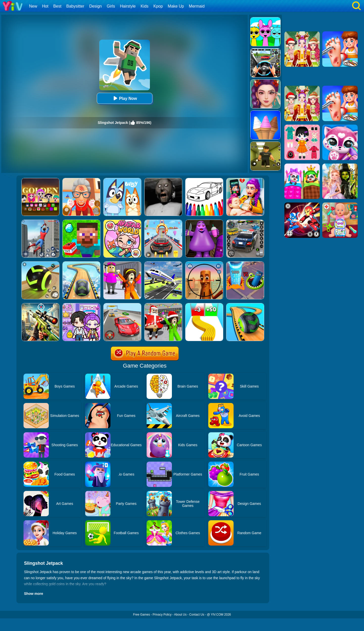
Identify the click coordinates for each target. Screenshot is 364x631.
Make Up (176, 6)
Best (57, 6)
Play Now (124, 98)
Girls (111, 6)
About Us (180, 615)
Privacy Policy (162, 615)
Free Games (141, 615)
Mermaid (197, 6)
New (33, 6)
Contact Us (197, 615)
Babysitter (75, 6)
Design (96, 6)
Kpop (158, 6)
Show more (33, 594)
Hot (45, 6)
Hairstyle (128, 6)
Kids (144, 6)
